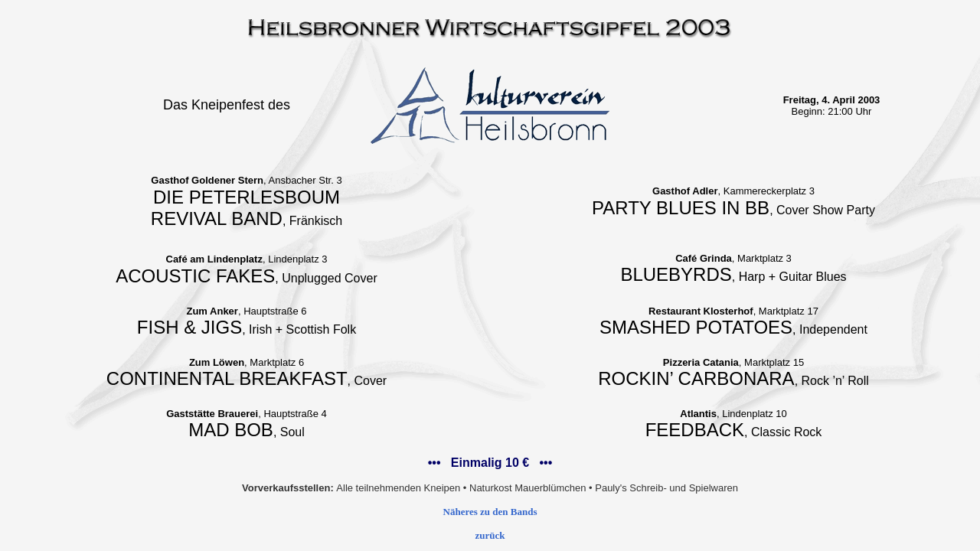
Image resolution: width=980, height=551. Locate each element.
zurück (490, 535)
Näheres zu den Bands (490, 512)
